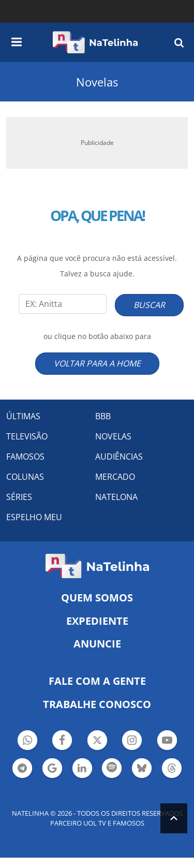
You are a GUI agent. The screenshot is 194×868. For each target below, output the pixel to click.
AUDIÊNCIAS (119, 457)
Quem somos (97, 598)
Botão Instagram (132, 741)
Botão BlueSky (142, 769)
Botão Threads (172, 769)
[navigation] (17, 40)
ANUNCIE (97, 644)
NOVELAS (113, 436)
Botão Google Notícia (52, 769)
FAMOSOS (25, 457)
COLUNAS (25, 477)
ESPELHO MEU (34, 517)
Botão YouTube (167, 741)
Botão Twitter (97, 741)
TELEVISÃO (27, 436)
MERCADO (115, 477)
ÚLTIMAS (23, 416)
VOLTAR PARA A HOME (97, 363)
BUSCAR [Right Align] (149, 305)
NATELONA (116, 497)
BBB (103, 416)
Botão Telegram (22, 769)
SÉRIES (19, 497)
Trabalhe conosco (97, 704)
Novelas (97, 82)
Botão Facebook (62, 741)
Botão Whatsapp (27, 741)
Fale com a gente (97, 681)
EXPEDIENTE (97, 621)
